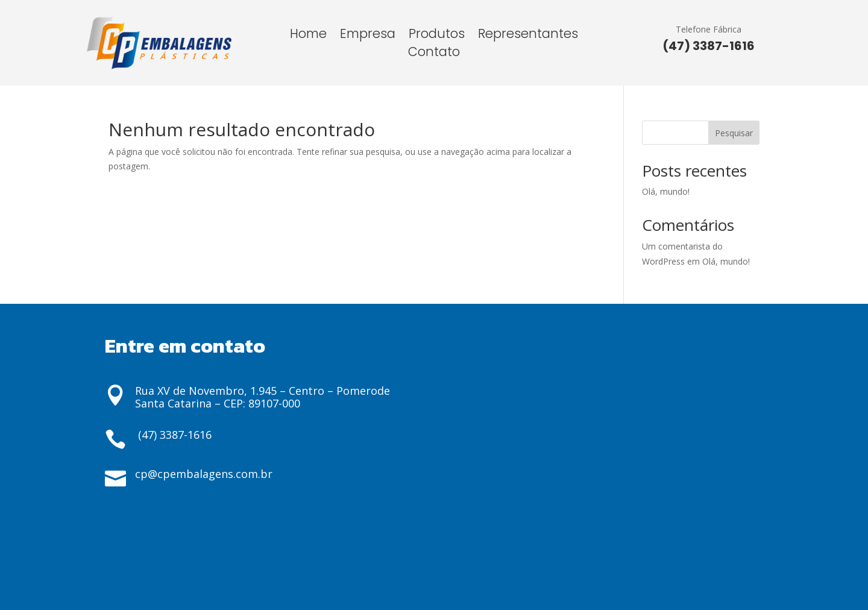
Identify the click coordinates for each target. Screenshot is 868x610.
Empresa (368, 36)
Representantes (528, 36)
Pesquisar (734, 133)
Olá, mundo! (666, 191)
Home (308, 36)
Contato (434, 54)
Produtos (437, 36)
